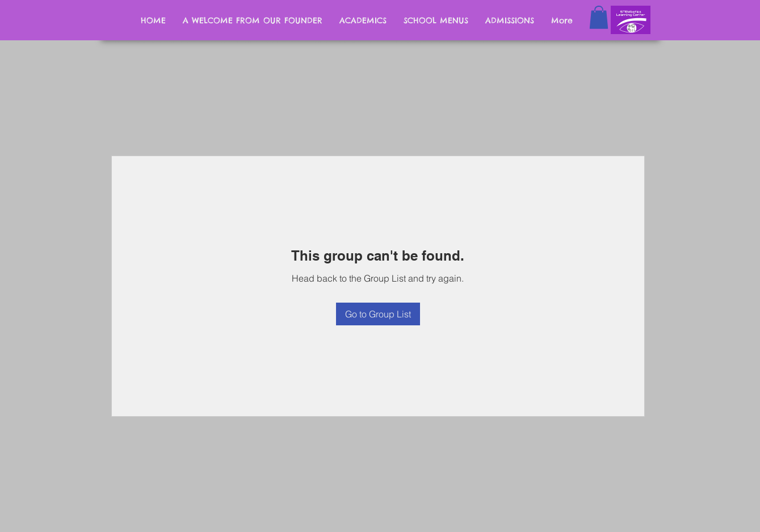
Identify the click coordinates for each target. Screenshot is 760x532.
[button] (599, 17)
